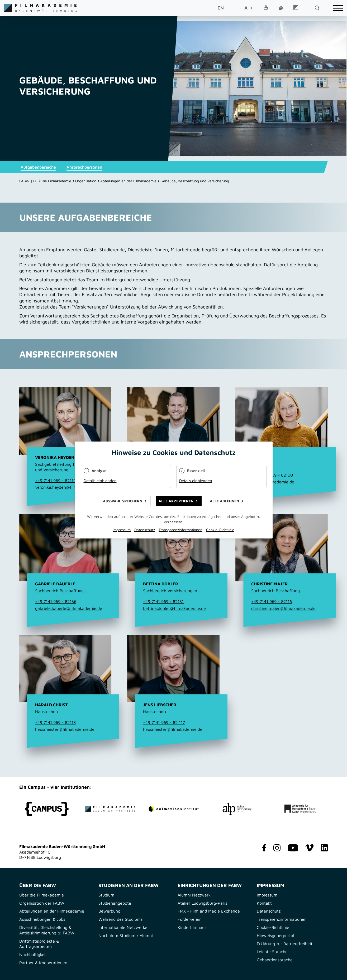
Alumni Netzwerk (194, 895)
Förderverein (190, 919)
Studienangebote (115, 903)
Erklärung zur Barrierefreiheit (285, 944)
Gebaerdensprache (275, 960)
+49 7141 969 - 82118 (55, 722)
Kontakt (264, 903)
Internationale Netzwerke (123, 927)
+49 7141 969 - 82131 (163, 601)
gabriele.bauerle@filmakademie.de (69, 608)
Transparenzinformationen (282, 919)
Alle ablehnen (224, 501)
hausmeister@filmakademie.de (65, 729)
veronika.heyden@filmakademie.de (68, 487)
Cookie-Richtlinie (273, 927)
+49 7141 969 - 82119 (55, 481)
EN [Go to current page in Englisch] (221, 8)
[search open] (317, 8)
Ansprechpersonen (84, 167)
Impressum (267, 895)
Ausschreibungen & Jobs (42, 919)
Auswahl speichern (123, 501)
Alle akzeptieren (176, 501)
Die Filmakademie (56, 181)
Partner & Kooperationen (43, 963)
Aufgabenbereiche (38, 167)
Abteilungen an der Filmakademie (128, 181)
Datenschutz (269, 911)
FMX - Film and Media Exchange (209, 911)
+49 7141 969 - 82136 (56, 601)
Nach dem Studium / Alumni (126, 935)
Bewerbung (109, 911)
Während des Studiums (120, 919)
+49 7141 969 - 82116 (272, 601)
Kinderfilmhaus (192, 927)
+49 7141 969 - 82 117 (164, 722)
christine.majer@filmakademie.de (283, 608)
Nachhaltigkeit (33, 954)
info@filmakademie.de (273, 482)
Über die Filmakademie (42, 895)
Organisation (86, 181)
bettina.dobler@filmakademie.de (174, 608)
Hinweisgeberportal (275, 935)
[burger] (338, 8)
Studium (106, 895)
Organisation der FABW (42, 903)
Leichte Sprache (272, 952)
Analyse (99, 471)
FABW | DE (28, 181)
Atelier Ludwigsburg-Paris (202, 903)
